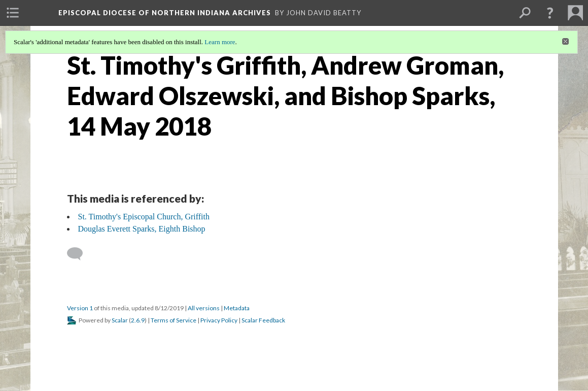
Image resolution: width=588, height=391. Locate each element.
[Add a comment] (79, 254)
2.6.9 (138, 320)
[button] (550, 13)
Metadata (237, 308)
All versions (204, 308)
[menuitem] (13, 13)
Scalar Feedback (263, 320)
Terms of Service (174, 320)
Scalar (120, 320)
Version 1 (80, 308)
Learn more (220, 42)
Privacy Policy (219, 320)
